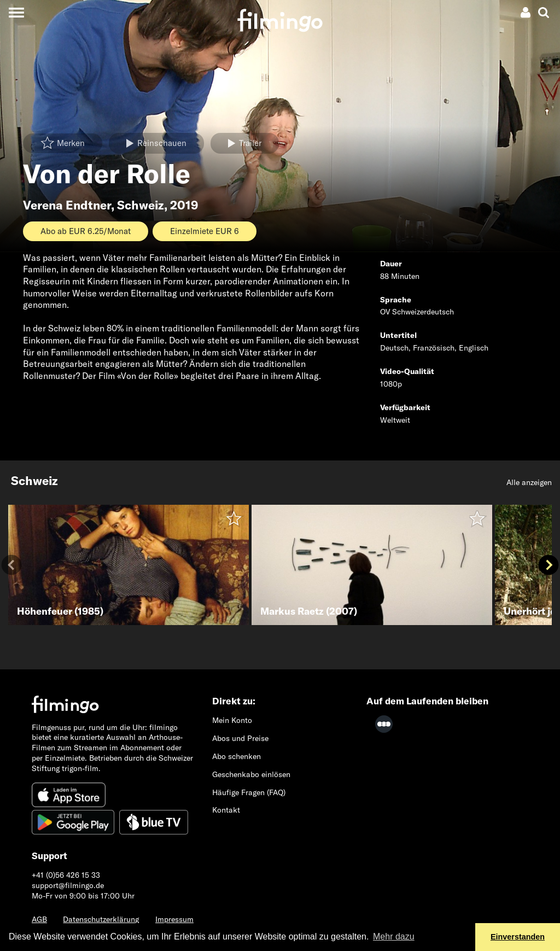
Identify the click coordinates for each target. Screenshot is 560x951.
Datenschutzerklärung (101, 919)
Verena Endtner (67, 205)
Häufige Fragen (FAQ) (249, 792)
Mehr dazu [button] (394, 937)
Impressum (174, 919)
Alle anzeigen (529, 482)
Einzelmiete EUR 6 (205, 231)
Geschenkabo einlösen (251, 774)
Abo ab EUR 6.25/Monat (86, 231)
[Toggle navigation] (16, 12)
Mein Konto (232, 720)
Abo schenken (237, 756)
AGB (39, 919)
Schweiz (141, 205)
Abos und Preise (240, 738)
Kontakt (226, 810)
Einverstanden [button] (518, 937)
